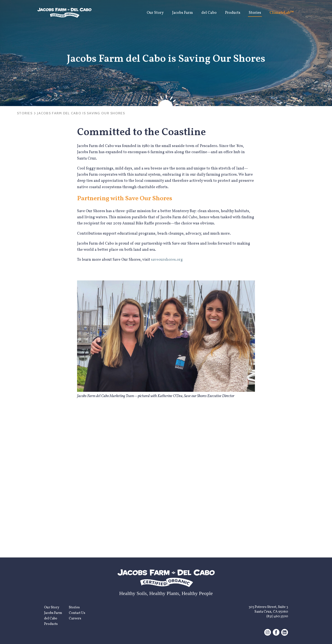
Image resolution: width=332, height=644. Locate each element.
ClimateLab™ (282, 13)
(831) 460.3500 (277, 616)
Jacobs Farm (183, 13)
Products (233, 13)
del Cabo (209, 13)
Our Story (155, 13)
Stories (255, 13)
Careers (75, 619)
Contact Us (77, 613)
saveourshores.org (167, 260)
